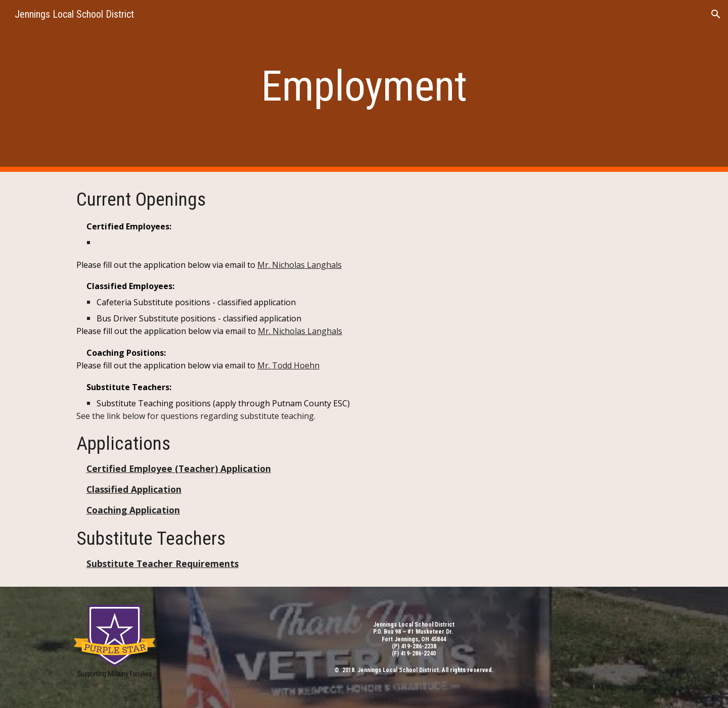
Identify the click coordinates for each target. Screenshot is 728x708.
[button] (716, 14)
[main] (364, 86)
